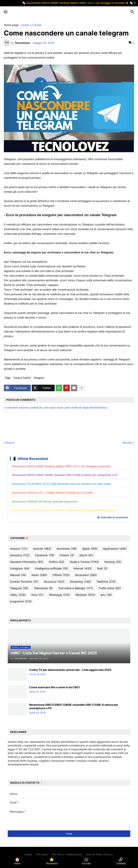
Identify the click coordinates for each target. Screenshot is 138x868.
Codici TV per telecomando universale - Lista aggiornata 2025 (70, 670)
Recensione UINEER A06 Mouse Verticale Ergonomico (45, 502)
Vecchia (127, 443)
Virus (37, 595)
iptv (106, 595)
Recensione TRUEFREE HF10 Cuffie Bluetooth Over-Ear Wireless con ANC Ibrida (61, 484)
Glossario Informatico (27, 562)
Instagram (20, 568)
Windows (85, 595)
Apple (90, 549)
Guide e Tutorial (32, 25)
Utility (18, 595)
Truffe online (110, 588)
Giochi (86, 555)
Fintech (67, 555)
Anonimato (67, 549)
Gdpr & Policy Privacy (100, 855)
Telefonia (106, 582)
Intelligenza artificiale (51, 568)
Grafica (56, 562)
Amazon (19, 549)
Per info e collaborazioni (67, 855)
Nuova (10, 443)
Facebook (45, 555)
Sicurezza (54, 582)
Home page (11, 25)
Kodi (102, 568)
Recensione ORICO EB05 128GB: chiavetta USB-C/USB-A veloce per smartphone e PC (65, 475)
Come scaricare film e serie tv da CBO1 (55, 687)
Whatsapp (59, 595)
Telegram (39, 378)
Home (28, 855)
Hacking (113, 562)
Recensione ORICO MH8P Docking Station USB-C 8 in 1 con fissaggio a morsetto (61, 466)
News (39, 575)
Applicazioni (115, 549)
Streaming (80, 582)
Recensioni (86, 575)
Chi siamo (42, 855)
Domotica (20, 555)
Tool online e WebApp (76, 588)
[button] (5, 12)
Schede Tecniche (24, 582)
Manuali (18, 575)
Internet (83, 568)
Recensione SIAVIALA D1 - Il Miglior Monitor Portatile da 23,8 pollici (53, 493)
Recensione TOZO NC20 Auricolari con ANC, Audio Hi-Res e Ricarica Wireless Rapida (64, 510)
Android (42, 549)
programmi (21, 601)
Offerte (61, 575)
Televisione (43, 588)
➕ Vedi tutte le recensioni (112, 517)
